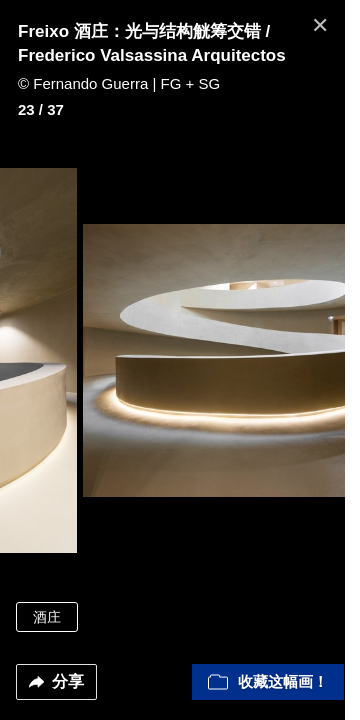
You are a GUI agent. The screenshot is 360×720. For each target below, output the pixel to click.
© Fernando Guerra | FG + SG (119, 83)
